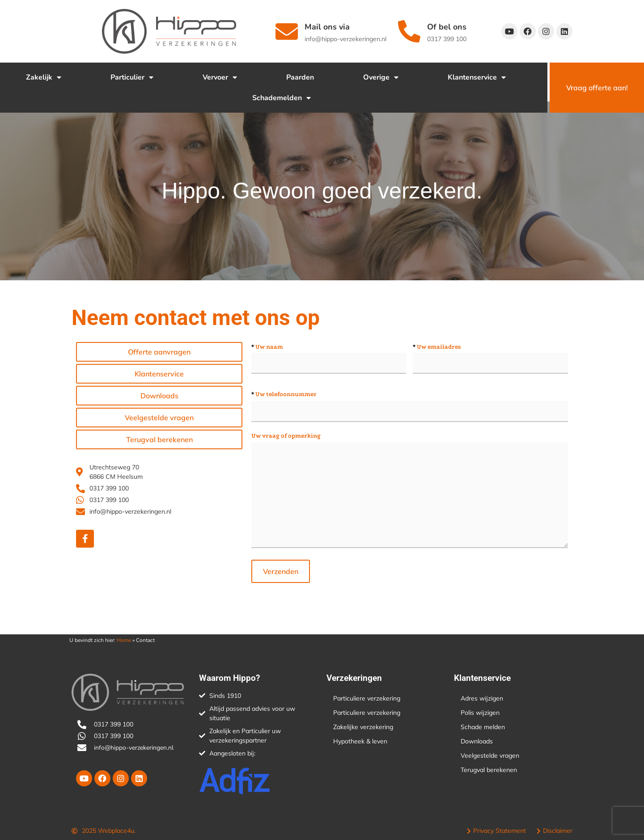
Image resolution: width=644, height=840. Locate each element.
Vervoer (220, 77)
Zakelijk (44, 77)
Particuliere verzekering (367, 698)
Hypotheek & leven (360, 741)
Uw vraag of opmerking (286, 436)
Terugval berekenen (489, 770)
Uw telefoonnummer (284, 394)
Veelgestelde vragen (490, 756)
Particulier (132, 77)
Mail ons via (327, 27)
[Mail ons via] (287, 31)
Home (124, 640)
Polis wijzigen (480, 713)
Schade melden (483, 727)
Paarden (300, 77)
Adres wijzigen (482, 698)
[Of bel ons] (409, 31)
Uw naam (267, 347)
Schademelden (282, 98)
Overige (381, 77)
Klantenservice (477, 77)
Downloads (477, 741)
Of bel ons (447, 27)
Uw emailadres (437, 347)
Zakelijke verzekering (363, 727)
